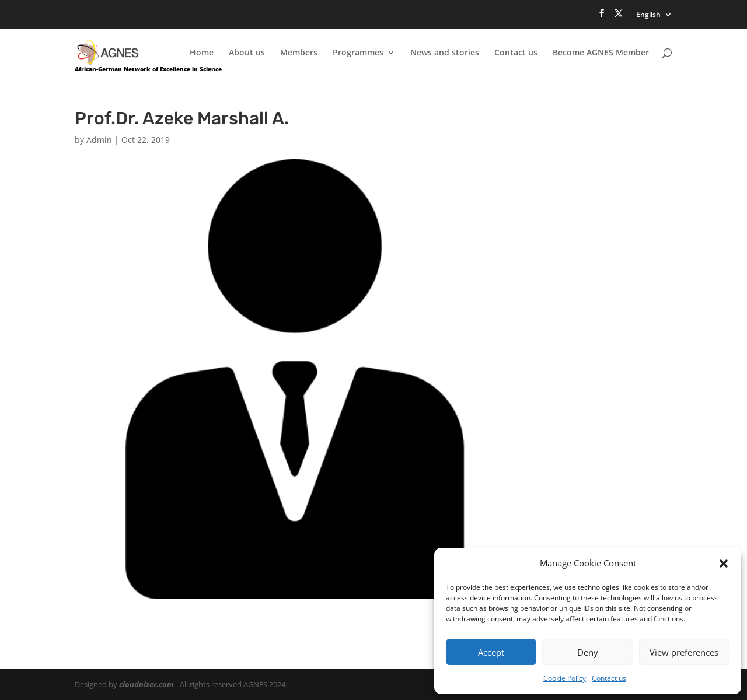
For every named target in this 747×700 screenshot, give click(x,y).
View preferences (684, 652)
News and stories (445, 53)
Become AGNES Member (601, 53)
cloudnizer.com (146, 684)
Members (299, 53)
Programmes (358, 53)
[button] (724, 563)
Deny (588, 652)
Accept (491, 652)
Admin (99, 140)
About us (247, 53)
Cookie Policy (565, 678)
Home (202, 53)
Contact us (609, 678)
